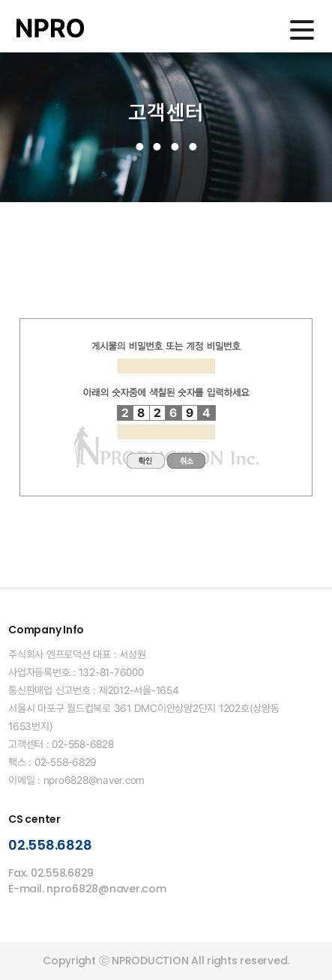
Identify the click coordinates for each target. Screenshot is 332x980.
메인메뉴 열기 (302, 30)
